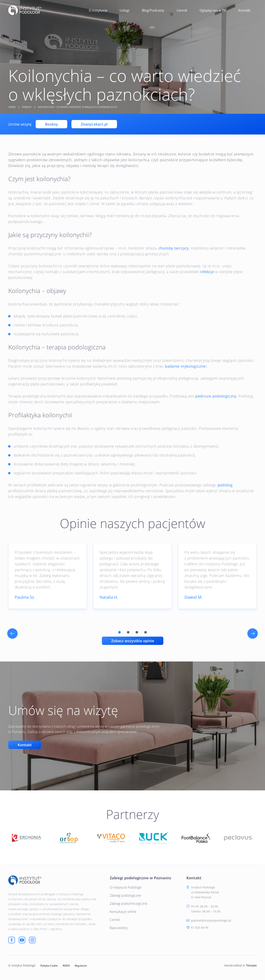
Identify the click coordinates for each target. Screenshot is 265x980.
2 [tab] (128, 632)
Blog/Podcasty (153, 10)
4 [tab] (146, 632)
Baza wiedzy (119, 928)
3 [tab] (137, 632)
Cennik (182, 10)
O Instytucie (98, 10)
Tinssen (251, 965)
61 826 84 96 (200, 927)
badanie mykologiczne (185, 366)
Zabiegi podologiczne (125, 895)
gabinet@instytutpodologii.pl (211, 920)
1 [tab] (119, 632)
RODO (66, 966)
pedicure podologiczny (216, 396)
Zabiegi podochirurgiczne (128, 904)
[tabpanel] (48, 576)
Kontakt (244, 10)
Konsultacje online (123, 912)
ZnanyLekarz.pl (94, 124)
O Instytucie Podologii (126, 887)
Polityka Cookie (49, 966)
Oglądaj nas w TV (213, 10)
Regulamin (81, 966)
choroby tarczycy (174, 248)
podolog (225, 485)
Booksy (51, 124)
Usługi (125, 10)
